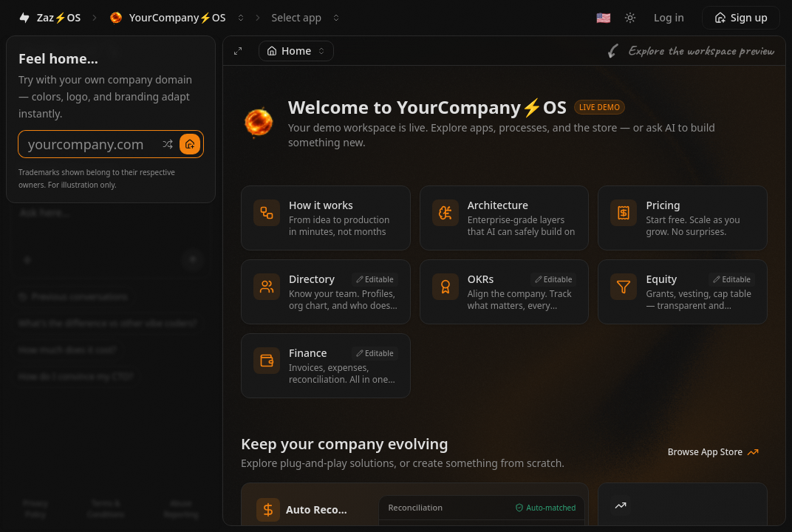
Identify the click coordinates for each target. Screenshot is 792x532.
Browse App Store (713, 452)
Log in (669, 17)
